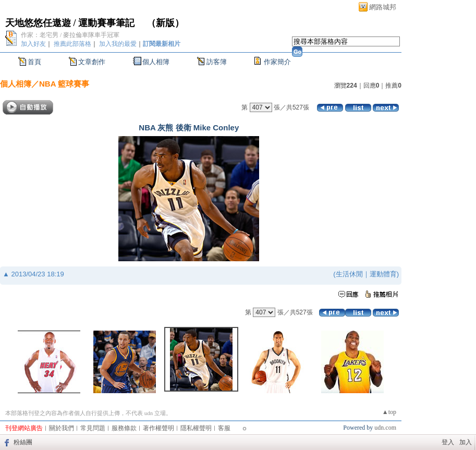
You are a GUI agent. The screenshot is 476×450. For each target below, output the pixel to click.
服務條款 (124, 428)
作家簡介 (277, 62)
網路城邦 (383, 7)
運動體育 (383, 274)
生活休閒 (349, 274)
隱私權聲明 (196, 428)
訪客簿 (217, 62)
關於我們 (62, 428)
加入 (466, 442)
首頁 (34, 62)
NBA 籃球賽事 (64, 84)
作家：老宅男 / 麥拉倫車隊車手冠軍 (70, 35)
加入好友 (33, 44)
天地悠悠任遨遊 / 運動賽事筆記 (71, 23)
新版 (165, 23)
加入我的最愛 (118, 44)
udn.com (385, 428)
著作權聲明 (158, 428)
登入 (448, 442)
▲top (389, 412)
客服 (224, 428)
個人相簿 (156, 62)
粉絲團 (23, 442)
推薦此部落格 (72, 44)
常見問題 (93, 428)
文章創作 (92, 62)
